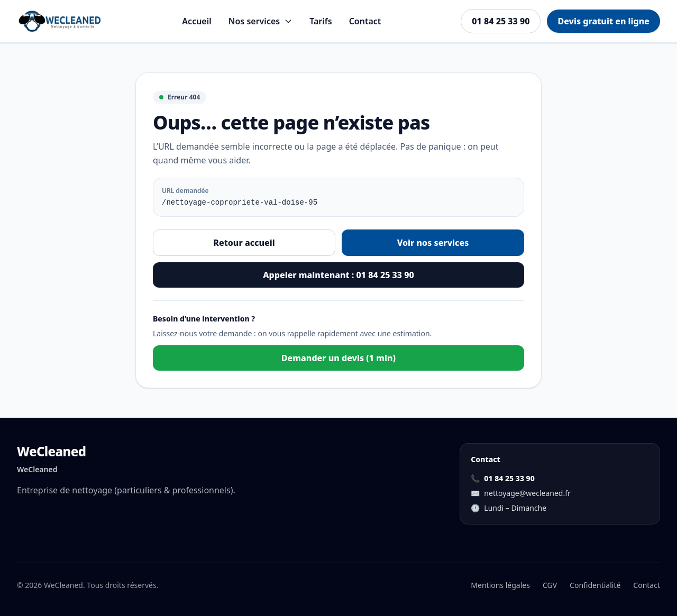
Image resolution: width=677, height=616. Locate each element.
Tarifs (321, 21)
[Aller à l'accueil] (60, 21)
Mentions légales (500, 585)
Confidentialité (595, 585)
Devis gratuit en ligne (603, 21)
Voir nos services (433, 243)
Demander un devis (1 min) (338, 358)
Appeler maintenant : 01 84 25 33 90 (338, 275)
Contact (365, 21)
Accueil (196, 21)
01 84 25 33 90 (501, 21)
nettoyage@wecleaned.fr (527, 493)
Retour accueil (244, 243)
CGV (550, 585)
